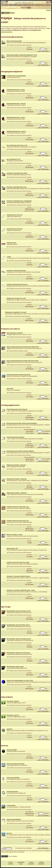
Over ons (43, 5)
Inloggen (49, 10)
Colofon (29, 8)
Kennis (33, 5)
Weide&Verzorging (18, 5)
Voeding (11, 5)
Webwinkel (24, 8)
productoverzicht (7, 32)
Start (3, 5)
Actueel (6, 5)
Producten (48, 5)
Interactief (38, 5)
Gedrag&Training (27, 5)
